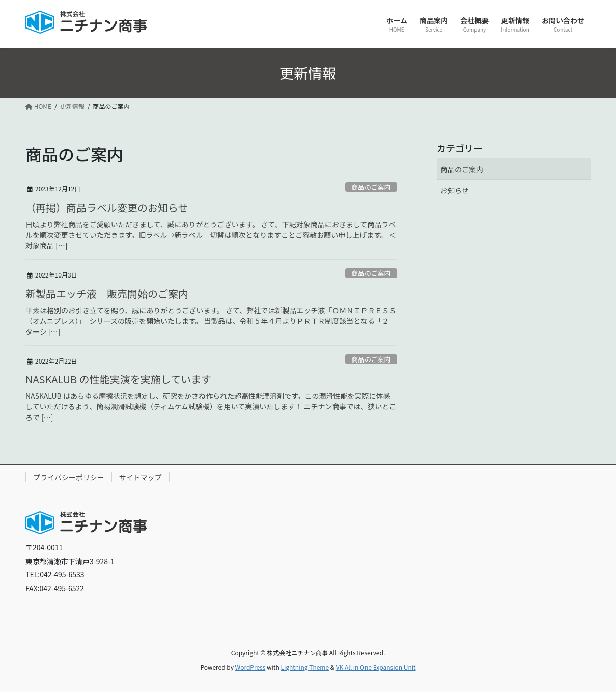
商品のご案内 (371, 187)
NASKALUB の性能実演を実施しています (118, 379)
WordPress (250, 667)
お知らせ (455, 190)
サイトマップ (141, 477)
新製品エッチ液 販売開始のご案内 (107, 294)
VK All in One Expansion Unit (376, 667)
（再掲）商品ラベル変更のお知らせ (107, 207)
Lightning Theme (305, 667)
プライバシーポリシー (69, 477)
